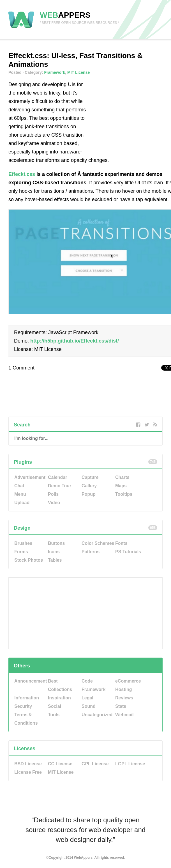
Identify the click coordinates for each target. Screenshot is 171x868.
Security (23, 706)
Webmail (124, 715)
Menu (20, 494)
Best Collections (60, 685)
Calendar (57, 477)
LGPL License (130, 764)
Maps (121, 486)
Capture (90, 477)
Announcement (31, 681)
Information (27, 698)
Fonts (121, 543)
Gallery (89, 486)
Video (54, 503)
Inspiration (59, 698)
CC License (60, 764)
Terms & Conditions (26, 719)
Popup (89, 494)
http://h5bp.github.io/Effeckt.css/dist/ (75, 341)
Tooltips (124, 494)
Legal (87, 698)
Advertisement (30, 477)
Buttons (56, 543)
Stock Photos (29, 560)
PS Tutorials (128, 552)
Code (87, 681)
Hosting (124, 689)
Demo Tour (60, 486)
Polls (53, 494)
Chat (19, 486)
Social (55, 706)
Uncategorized (97, 715)
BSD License (28, 764)
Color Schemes (98, 543)
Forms (21, 552)
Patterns (91, 552)
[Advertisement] (133, 115)
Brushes (23, 543)
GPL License (95, 764)
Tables (55, 560)
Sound (89, 706)
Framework (55, 72)
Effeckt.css (22, 174)
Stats (121, 706)
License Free (28, 772)
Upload (22, 503)
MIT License (78, 72)
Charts (122, 477)
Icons (54, 552)
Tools (54, 715)
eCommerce (128, 681)
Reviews (124, 698)
